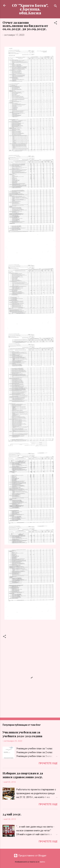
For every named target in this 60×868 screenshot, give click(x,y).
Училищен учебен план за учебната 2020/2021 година (22, 734)
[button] (56, 23)
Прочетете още (48, 763)
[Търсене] (56, 6)
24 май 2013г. (12, 814)
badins (42, 862)
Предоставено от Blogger (30, 856)
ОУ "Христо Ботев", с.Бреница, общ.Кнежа (30, 9)
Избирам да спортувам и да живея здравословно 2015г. (23, 775)
